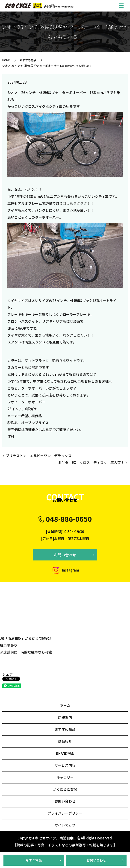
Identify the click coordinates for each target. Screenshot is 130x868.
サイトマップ (65, 825)
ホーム (65, 705)
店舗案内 (65, 717)
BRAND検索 (65, 753)
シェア (7, 674)
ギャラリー (65, 777)
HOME (6, 60)
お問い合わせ (96, 860)
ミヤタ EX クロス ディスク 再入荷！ (91, 462)
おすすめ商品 (28, 60)
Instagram (65, 570)
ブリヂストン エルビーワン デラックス (39, 456)
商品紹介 (65, 741)
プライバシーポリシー (65, 813)
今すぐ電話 (34, 860)
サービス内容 (65, 765)
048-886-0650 (69, 519)
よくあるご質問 (65, 789)
